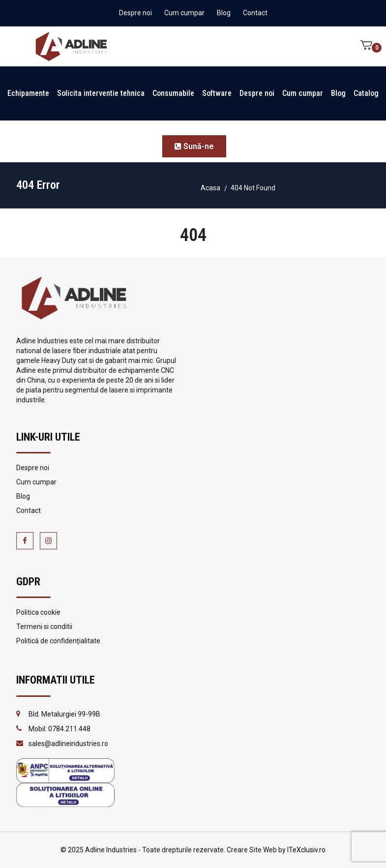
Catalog (366, 93)
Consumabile (173, 93)
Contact (255, 13)
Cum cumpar (184, 13)
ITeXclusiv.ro (306, 850)
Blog (224, 13)
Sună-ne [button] (194, 146)
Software (217, 93)
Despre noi (135, 13)
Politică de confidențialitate (58, 641)
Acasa (210, 188)
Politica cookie (38, 612)
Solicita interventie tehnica (101, 93)
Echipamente (28, 93)
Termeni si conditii (44, 627)
